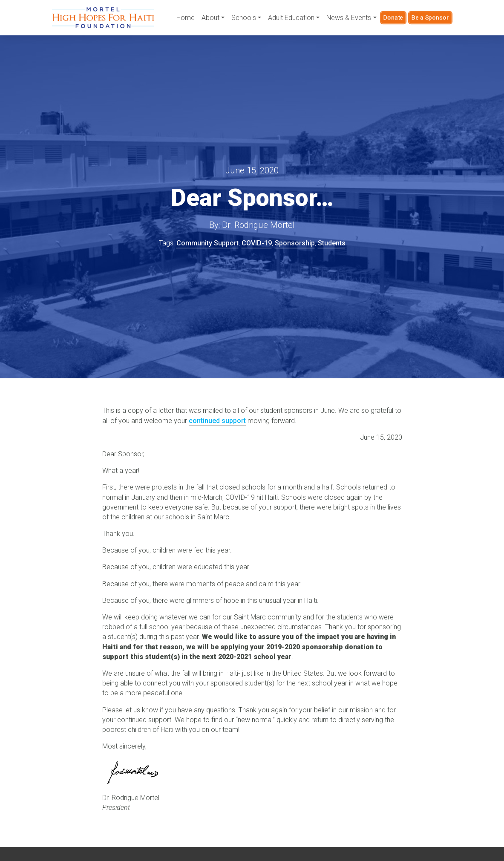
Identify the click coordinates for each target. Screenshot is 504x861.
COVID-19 (257, 243)
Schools (244, 18)
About (210, 18)
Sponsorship (295, 243)
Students (332, 243)
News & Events (349, 18)
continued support (217, 421)
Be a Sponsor (430, 17)
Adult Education (291, 18)
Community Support (207, 243)
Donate (393, 17)
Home (186, 18)
